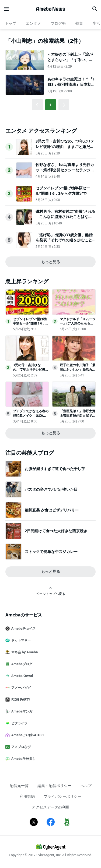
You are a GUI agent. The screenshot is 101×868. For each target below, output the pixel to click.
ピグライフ (19, 723)
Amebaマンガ (21, 711)
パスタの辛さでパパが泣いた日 (51, 489)
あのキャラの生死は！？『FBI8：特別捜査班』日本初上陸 (71, 84)
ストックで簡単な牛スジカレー (51, 551)
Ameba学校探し (23, 759)
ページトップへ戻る (51, 591)
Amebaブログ (21, 664)
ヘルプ (86, 786)
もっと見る (51, 262)
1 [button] (50, 105)
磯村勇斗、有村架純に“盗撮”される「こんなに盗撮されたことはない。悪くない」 (65, 217)
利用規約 (27, 796)
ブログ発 (58, 23)
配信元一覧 (19, 786)
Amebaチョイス (23, 628)
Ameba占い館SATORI (27, 735)
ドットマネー (20, 640)
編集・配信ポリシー (54, 786)
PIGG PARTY (20, 699)
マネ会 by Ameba (24, 652)
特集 (79, 23)
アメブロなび (20, 747)
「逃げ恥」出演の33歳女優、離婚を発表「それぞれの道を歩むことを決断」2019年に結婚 (64, 240)
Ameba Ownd (21, 676)
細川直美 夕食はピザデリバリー (52, 510)
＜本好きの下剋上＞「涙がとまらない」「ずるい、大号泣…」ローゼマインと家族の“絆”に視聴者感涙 (70, 62)
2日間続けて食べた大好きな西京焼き (56, 531)
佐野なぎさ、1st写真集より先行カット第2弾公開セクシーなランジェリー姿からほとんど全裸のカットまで (65, 172)
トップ (11, 23)
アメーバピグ (20, 688)
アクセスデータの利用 (51, 807)
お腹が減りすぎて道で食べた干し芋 (55, 469)
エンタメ (33, 23)
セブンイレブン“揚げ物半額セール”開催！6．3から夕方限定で (63, 191)
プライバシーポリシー (62, 796)
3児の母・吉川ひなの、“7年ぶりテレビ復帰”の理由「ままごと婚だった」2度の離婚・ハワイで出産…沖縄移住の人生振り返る (65, 149)
